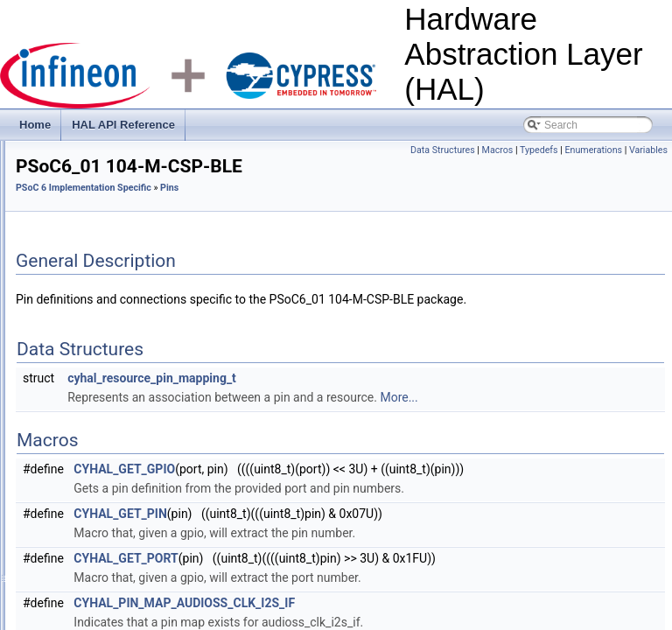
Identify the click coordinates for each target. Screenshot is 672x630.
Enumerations (634, 150)
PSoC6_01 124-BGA (120, 472)
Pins (68, 375)
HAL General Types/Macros (108, 202)
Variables (648, 169)
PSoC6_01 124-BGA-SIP (130, 491)
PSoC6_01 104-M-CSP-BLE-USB (150, 414)
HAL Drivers (72, 221)
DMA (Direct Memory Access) (126, 337)
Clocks (73, 260)
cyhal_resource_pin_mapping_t (371, 422)
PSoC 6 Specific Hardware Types (135, 356)
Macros (538, 150)
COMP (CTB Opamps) (110, 279)
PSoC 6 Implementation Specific (119, 241)
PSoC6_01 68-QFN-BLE (129, 529)
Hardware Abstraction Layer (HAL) (96, 144)
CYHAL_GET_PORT (344, 621)
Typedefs (580, 150)
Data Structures (484, 150)
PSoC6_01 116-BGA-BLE (132, 433)
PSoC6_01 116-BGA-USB (133, 452)
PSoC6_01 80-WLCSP (125, 549)
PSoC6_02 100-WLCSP (128, 568)
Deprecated (85, 318)
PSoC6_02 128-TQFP (123, 606)
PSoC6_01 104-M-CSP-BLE (138, 395)
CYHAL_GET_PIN (339, 577)
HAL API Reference (123, 125)
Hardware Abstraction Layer (94, 164)
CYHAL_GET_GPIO (343, 513)
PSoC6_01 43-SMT (117, 510)
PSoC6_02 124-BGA (120, 587)
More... (617, 441)
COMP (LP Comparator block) (128, 298)
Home (35, 125)
